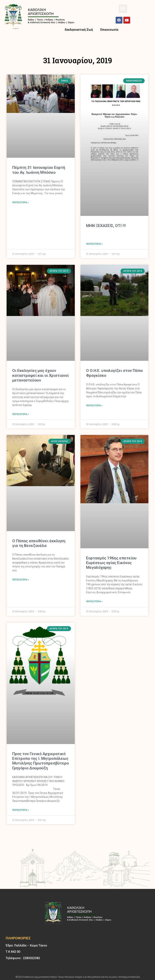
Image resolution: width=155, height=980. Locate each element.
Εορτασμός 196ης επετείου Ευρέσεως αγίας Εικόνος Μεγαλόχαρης (111, 563)
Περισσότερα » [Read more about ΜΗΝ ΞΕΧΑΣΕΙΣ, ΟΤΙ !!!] (94, 244)
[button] (123, 9)
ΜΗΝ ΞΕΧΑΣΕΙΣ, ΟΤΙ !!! (106, 226)
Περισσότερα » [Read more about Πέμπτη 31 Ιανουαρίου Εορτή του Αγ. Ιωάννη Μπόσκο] (21, 203)
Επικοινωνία (109, 30)
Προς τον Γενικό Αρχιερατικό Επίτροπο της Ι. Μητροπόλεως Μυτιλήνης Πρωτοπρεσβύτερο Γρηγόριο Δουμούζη (40, 761)
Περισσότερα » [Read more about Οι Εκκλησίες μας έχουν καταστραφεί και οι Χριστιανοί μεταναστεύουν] (21, 414)
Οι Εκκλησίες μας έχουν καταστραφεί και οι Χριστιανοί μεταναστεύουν (40, 375)
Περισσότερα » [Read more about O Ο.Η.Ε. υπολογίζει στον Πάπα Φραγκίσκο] (94, 406)
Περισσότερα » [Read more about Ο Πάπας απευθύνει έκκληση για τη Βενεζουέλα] (21, 580)
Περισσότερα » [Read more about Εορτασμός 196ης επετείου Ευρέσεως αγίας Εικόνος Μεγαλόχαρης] (94, 602)
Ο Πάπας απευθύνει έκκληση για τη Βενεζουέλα (39, 543)
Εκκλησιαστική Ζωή (79, 30)
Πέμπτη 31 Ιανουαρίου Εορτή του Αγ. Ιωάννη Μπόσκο (39, 170)
